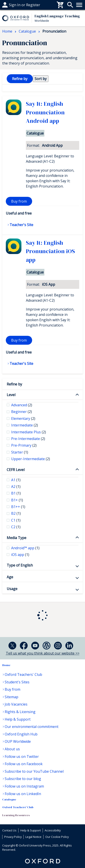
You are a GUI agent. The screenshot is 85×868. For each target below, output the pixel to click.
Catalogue (9, 799)
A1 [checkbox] (16, 480)
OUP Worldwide (18, 741)
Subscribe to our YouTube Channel (34, 771)
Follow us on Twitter (22, 757)
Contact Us (9, 830)
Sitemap (11, 697)
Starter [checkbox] (20, 452)
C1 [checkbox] (16, 520)
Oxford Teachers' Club (23, 674)
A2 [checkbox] (16, 487)
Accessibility (53, 830)
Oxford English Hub (21, 734)
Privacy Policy (13, 837)
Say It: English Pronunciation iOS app (50, 251)
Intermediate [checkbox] (25, 425)
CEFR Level (16, 470)
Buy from (19, 201)
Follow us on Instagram (24, 786)
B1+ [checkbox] (17, 500)
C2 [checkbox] (16, 527)
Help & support (15, 5)
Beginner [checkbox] (22, 412)
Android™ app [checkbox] (25, 548)
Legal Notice (33, 837)
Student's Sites (17, 682)
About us (12, 749)
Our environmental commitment (32, 727)
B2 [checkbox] (16, 513)
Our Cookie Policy (57, 837)
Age (10, 577)
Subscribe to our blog (23, 779)
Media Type (17, 538)
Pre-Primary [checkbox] (24, 445)
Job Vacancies (16, 704)
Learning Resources (16, 815)
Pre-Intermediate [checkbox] (28, 439)
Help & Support (18, 719)
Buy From (10, 5)
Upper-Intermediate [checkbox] (31, 459)
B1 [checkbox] (16, 493)
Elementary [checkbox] (23, 418)
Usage (12, 589)
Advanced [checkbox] (22, 405)
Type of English (20, 565)
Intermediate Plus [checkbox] (29, 432)
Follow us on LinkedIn (23, 794)
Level (11, 395)
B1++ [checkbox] (18, 507)
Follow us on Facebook (24, 764)
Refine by (14, 384)
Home (6, 665)
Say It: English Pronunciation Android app (45, 112)
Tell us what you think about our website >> (43, 653)
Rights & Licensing (20, 712)
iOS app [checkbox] (20, 555)
